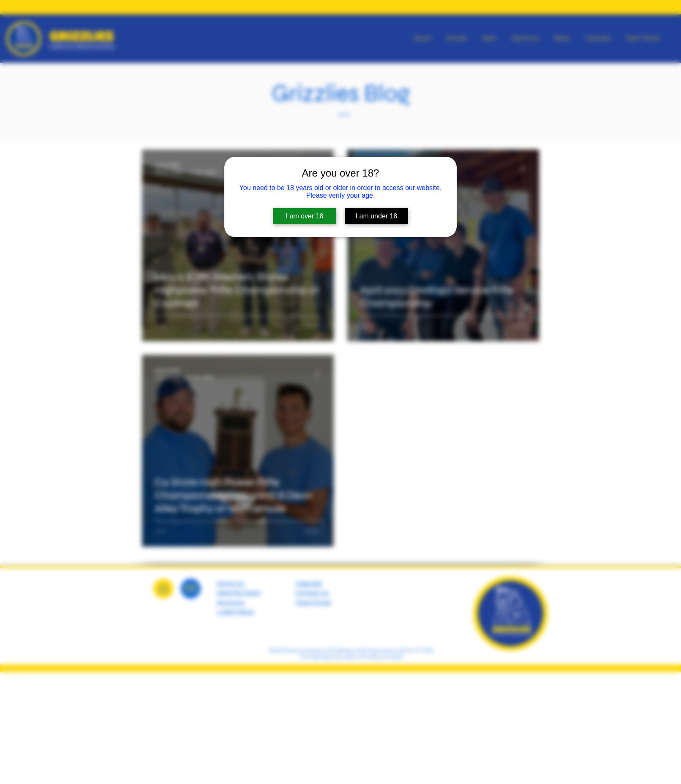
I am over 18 (305, 216)
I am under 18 (377, 216)
